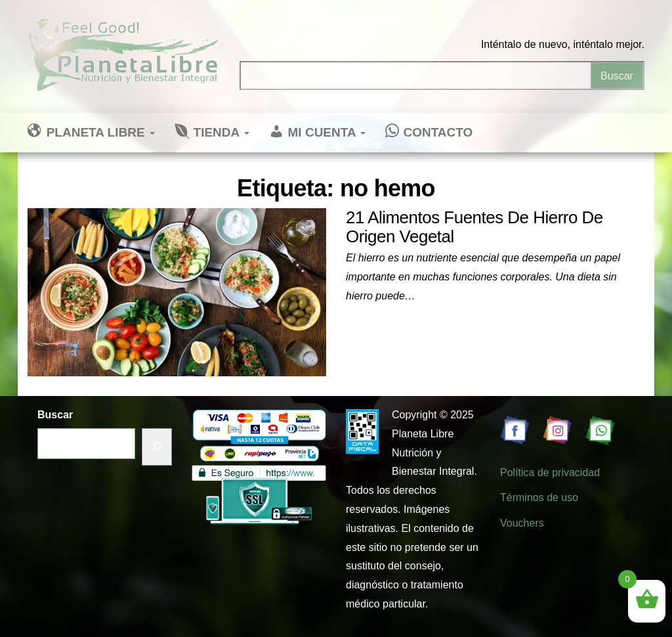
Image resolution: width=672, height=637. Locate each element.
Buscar (55, 415)
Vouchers (522, 523)
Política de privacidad (550, 472)
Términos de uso (539, 497)
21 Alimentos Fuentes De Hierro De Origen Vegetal (474, 227)
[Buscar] (157, 447)
